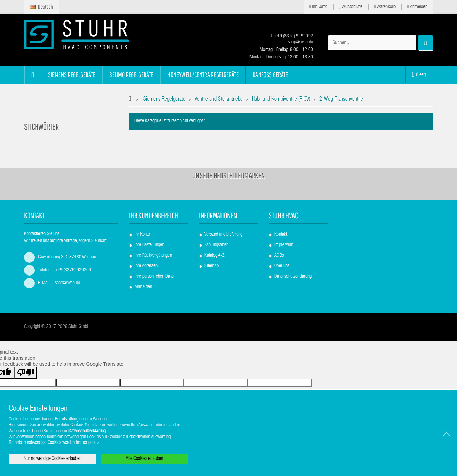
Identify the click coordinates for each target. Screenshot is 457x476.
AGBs (279, 256)
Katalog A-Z (214, 256)
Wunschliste (351, 7)
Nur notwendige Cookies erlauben (53, 459)
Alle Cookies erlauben (144, 459)
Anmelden (417, 7)
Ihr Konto (318, 7)
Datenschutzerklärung (293, 277)
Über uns (282, 266)
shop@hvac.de (299, 42)
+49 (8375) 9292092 (292, 36)
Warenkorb (385, 7)
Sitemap (212, 266)
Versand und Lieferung (223, 235)
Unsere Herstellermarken (229, 175)
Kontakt (281, 235)
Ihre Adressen (146, 266)
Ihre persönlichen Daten (155, 277)
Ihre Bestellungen (149, 245)
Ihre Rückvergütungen (153, 256)
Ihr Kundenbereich (154, 215)
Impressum (284, 245)
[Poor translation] (26, 373)
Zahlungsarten (216, 245)
